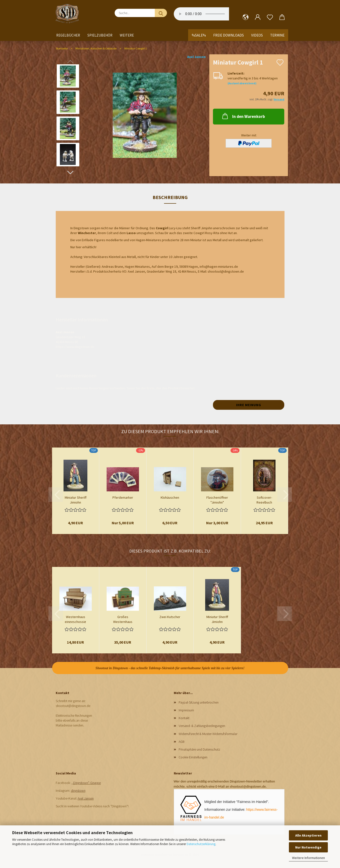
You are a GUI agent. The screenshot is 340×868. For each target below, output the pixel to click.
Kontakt (184, 718)
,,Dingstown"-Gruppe (86, 783)
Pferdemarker (123, 497)
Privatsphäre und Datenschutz (199, 749)
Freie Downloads (229, 35)
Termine (277, 35)
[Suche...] (161, 13)
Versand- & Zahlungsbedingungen (202, 726)
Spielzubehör (100, 35)
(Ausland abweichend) (242, 83)
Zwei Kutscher (170, 617)
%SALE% (199, 35)
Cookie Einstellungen (193, 757)
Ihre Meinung (249, 405)
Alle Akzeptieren (308, 835)
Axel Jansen (196, 57)
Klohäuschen (170, 497)
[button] (246, 17)
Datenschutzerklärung (201, 844)
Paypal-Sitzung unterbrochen (199, 702)
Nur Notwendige (308, 847)
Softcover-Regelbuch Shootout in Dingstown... (264, 499)
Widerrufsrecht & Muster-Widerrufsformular (208, 734)
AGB (182, 742)
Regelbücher (68, 35)
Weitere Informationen (308, 858)
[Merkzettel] (270, 17)
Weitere (127, 35)
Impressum (186, 710)
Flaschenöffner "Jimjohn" (217, 499)
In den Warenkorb (243, 116)
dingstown (78, 791)
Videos (257, 35)
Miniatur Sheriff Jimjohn (76, 499)
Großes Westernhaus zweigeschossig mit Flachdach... (123, 619)
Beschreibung (170, 197)
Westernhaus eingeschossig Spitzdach (75, 619)
